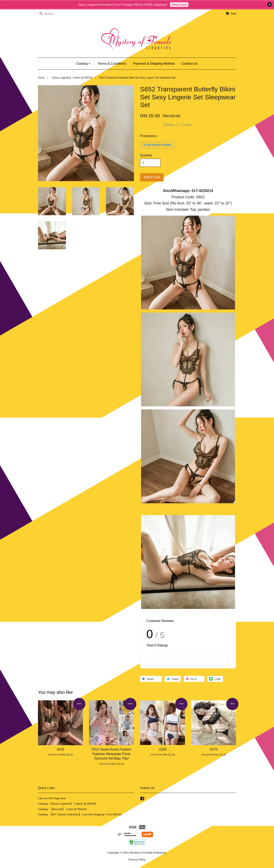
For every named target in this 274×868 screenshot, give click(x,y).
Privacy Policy (137, 860)
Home (41, 78)
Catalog (84, 64)
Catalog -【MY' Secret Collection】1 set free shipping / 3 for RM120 (80, 814)
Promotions (148, 136)
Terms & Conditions (112, 64)
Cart (233, 13)
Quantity (146, 155)
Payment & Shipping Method (154, 64)
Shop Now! (179, 5)
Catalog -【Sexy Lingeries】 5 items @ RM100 (67, 804)
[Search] (50, 14)
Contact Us (190, 64)
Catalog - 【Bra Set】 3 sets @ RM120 (62, 809)
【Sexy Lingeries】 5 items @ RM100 (72, 78)
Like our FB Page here (52, 798)
